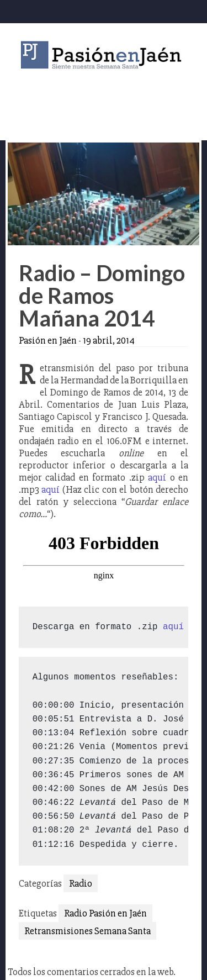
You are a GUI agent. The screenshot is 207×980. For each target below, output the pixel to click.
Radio (81, 883)
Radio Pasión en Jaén (105, 913)
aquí (157, 477)
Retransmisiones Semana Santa (87, 931)
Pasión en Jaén (104, 55)
